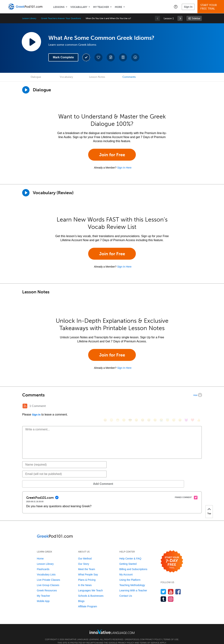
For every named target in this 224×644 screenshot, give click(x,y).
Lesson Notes (97, 77)
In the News (85, 580)
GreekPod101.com (134, 634)
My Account (126, 569)
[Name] (64, 459)
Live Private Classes (48, 574)
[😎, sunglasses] (130, 406)
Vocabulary (79, 7)
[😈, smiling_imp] (186, 406)
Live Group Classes (48, 580)
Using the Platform (130, 574)
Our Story (84, 558)
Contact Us (126, 590)
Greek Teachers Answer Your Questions (61, 18)
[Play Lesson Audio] (31, 42)
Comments (129, 77)
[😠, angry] (136, 406)
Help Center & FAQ (130, 553)
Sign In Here (124, 168)
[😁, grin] (118, 406)
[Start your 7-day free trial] (172, 556)
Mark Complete (63, 57)
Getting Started (128, 558)
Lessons (59, 7)
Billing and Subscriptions (133, 564)
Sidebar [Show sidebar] (196, 18)
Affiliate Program (88, 601)
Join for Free (112, 155)
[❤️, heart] (192, 406)
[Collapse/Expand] (112, 395)
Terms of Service (150, 637)
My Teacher (101, 7)
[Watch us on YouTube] (171, 586)
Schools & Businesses (91, 590)
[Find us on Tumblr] (163, 593)
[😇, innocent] (168, 406)
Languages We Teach (90, 585)
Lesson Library (29, 18)
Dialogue (36, 77)
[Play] (26, 193)
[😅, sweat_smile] (149, 406)
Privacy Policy (153, 634)
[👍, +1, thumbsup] (199, 406)
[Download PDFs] (123, 57)
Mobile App (43, 596)
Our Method (85, 553)
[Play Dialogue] (26, 90)
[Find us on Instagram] (171, 593)
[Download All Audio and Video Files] (135, 57)
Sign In (188, 7)
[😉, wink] (155, 406)
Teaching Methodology (132, 580)
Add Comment (41, 478)
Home (40, 553)
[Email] (64, 469)
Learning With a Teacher (133, 585)
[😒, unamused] (124, 406)
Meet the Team (87, 564)
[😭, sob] (161, 406)
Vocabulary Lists (46, 569)
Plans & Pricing (87, 574)
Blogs (81, 596)
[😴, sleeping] (174, 406)
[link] (180, 18)
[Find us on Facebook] (178, 586)
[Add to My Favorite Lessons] (98, 57)
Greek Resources (47, 585)
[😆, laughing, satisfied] (143, 406)
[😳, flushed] (111, 406)
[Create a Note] (111, 57)
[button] (176, 7)
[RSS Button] (25, 406)
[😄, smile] (105, 406)
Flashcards (43, 564)
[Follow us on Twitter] (163, 586)
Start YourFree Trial (211, 7)
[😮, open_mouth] (180, 406)
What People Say (88, 569)
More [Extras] (118, 7)
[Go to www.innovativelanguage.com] (112, 626)
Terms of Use (171, 634)
